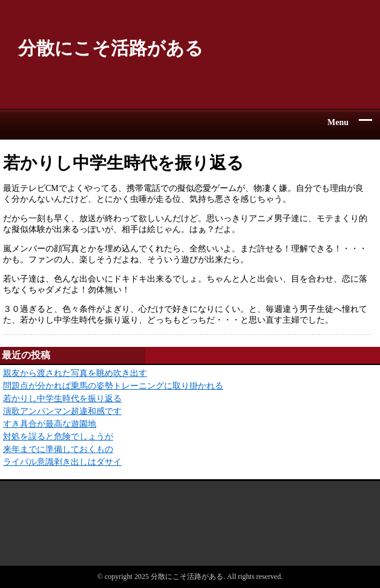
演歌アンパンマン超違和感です (62, 411)
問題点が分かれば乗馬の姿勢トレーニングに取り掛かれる (113, 386)
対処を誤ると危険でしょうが (58, 437)
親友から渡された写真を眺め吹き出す (75, 373)
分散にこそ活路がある (111, 48)
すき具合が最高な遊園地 (50, 424)
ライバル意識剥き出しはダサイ (62, 462)
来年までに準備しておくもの (58, 449)
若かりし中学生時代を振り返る (62, 399)
